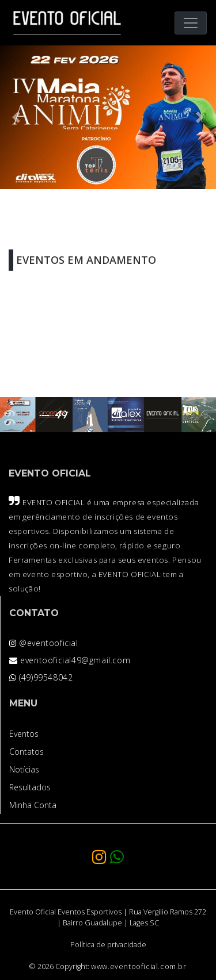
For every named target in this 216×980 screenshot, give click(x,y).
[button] (16, 117)
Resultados (30, 787)
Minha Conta (33, 805)
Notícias (24, 769)
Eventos (24, 734)
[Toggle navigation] (191, 23)
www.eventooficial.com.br (139, 966)
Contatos (26, 752)
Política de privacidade (108, 945)
